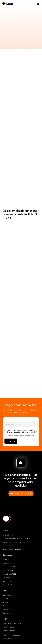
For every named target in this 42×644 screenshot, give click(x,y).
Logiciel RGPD (8, 535)
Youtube (5, 609)
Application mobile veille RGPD (13, 549)
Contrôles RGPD (9, 578)
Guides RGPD (7, 560)
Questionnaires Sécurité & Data (14, 542)
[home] (8, 4)
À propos (6, 602)
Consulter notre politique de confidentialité (19, 436)
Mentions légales (9, 627)
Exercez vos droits (9, 631)
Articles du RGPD (9, 567)
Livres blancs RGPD (10, 574)
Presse (5, 606)
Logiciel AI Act (8, 546)
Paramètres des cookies (11, 635)
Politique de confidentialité (12, 623)
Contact (6, 599)
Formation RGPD (9, 570)
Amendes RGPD (8, 581)
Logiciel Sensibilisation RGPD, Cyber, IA (16, 539)
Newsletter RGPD (9, 585)
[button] (38, 4)
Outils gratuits (8, 563)
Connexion (6, 613)
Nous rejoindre (8, 595)
